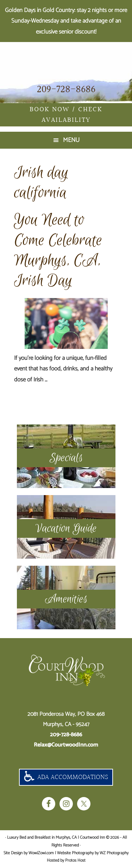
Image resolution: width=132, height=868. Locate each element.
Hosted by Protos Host (66, 860)
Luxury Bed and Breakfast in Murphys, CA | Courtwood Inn (66, 63)
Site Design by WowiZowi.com (29, 853)
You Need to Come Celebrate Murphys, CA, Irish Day (58, 250)
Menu (71, 140)
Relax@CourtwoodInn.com (66, 745)
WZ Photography (114, 853)
